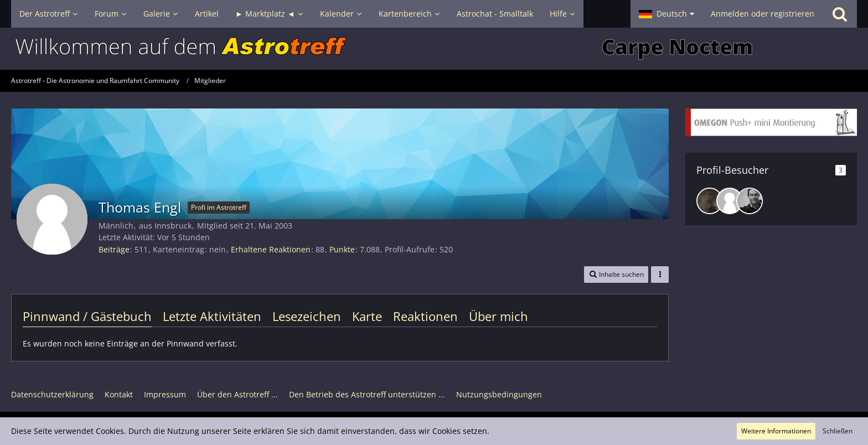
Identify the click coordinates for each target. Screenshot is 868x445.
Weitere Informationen (776, 431)
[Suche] (840, 14)
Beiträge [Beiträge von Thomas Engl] (114, 249)
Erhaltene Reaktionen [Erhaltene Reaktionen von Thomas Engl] (271, 249)
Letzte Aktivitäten (212, 316)
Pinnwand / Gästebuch (87, 316)
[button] (666, 14)
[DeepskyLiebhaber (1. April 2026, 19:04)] (710, 201)
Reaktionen (425, 316)
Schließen (838, 431)
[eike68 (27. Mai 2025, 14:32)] (730, 201)
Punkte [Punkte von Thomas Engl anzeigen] (342, 249)
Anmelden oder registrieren (763, 14)
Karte (367, 316)
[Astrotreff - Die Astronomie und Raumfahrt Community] (434, 49)
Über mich (498, 316)
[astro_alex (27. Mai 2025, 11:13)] (750, 201)
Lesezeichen (307, 316)
